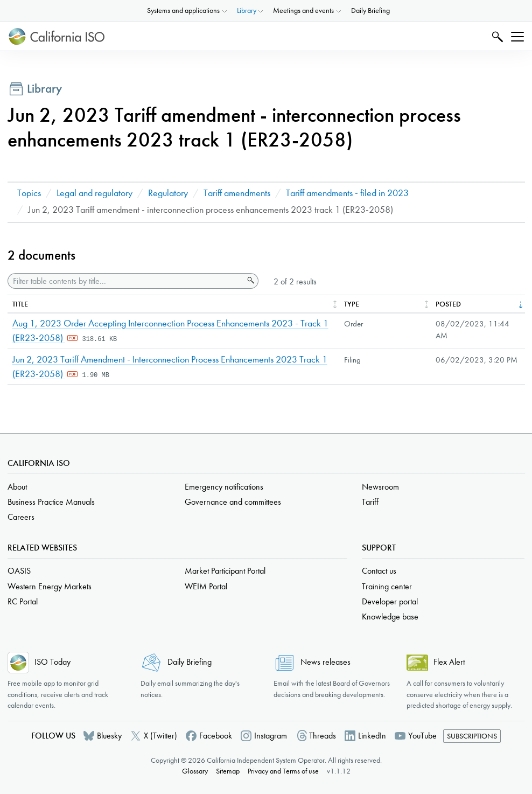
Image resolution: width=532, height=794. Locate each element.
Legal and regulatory (94, 193)
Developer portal (390, 601)
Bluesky (109, 736)
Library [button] (247, 11)
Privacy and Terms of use (283, 771)
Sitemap (228, 771)
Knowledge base (390, 617)
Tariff (370, 502)
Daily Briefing (370, 11)
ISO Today (52, 662)
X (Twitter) (160, 736)
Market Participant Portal (225, 571)
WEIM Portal (206, 586)
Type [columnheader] (352, 304)
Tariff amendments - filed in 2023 (347, 193)
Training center (387, 586)
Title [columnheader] (20, 304)
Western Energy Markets (50, 586)
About (17, 487)
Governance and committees (233, 502)
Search (496, 36)
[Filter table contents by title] (126, 281)
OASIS (19, 571)
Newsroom (380, 487)
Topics (29, 193)
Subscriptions (472, 736)
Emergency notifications (224, 487)
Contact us (379, 571)
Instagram (271, 736)
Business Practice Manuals (51, 502)
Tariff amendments (237, 193)
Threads (323, 736)
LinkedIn (372, 736)
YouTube (422, 736)
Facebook (216, 736)
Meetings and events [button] (303, 11)
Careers (21, 517)
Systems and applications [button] (183, 11)
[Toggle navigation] (517, 37)
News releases (325, 662)
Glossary (195, 771)
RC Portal (23, 601)
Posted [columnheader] (448, 304)
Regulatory (168, 193)
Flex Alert (449, 662)
